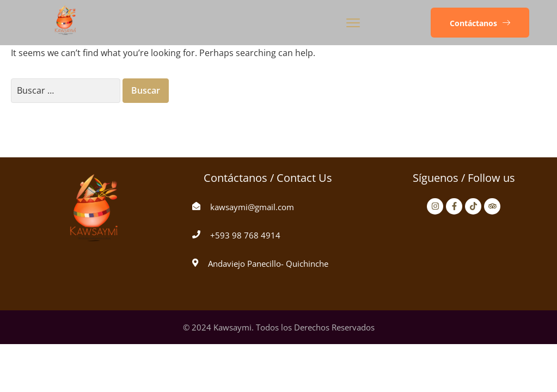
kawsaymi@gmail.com (252, 207)
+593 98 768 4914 (245, 235)
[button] (480, 23)
